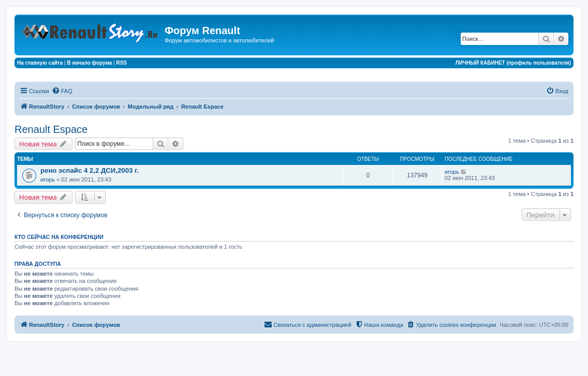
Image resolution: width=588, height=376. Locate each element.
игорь (48, 179)
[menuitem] (62, 91)
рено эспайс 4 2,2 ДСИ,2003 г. (90, 170)
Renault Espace (51, 129)
